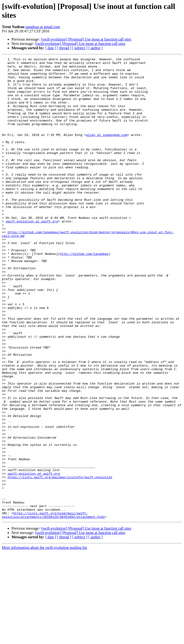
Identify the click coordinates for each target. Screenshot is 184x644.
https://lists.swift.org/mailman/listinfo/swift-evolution (60, 561)
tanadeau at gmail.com (43, 27)
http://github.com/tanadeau (84, 293)
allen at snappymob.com (107, 151)
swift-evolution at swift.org (32, 254)
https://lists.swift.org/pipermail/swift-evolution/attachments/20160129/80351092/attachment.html (53, 607)
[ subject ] (80, 48)
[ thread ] (64, 48)
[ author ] (96, 48)
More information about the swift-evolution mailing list (45, 640)
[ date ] (51, 48)
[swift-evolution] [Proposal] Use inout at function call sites (86, 39)
